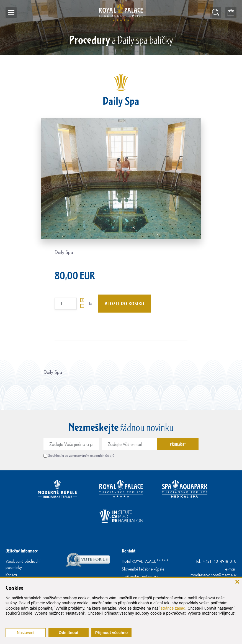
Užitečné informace (22, 551)
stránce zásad (173, 608)
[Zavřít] (237, 581)
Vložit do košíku (124, 303)
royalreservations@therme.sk (213, 575)
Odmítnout (69, 633)
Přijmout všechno (111, 633)
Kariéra (11, 575)
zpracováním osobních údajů (92, 456)
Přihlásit (178, 444)
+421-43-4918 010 (220, 561)
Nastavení (26, 633)
